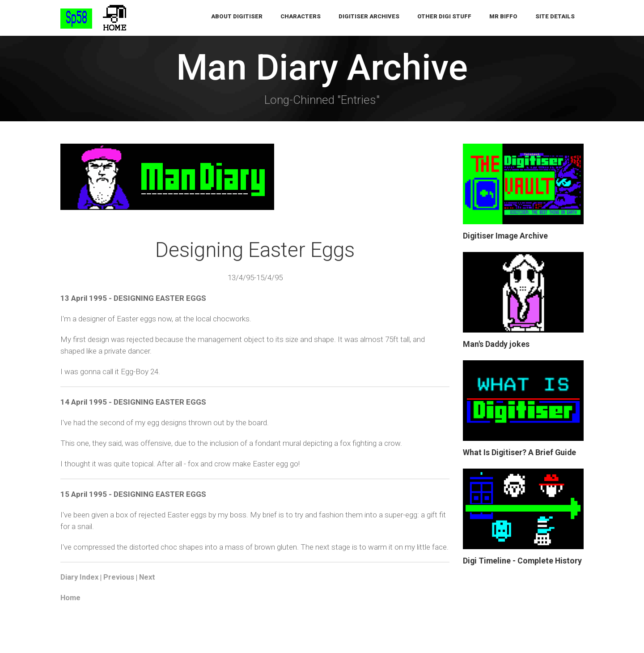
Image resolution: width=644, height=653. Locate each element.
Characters (301, 18)
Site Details (555, 18)
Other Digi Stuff (444, 18)
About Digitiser (237, 18)
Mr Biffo (503, 18)
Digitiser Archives (369, 18)
